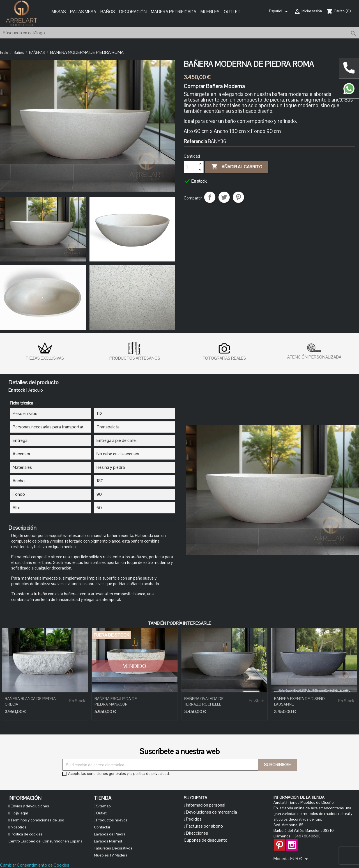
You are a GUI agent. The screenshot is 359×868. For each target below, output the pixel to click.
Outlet (232, 12)
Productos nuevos (111, 820)
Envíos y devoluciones (29, 806)
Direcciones (197, 833)
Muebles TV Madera (111, 855)
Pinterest (238, 197)
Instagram (292, 842)
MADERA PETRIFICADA (174, 12)
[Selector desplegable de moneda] (300, 859)
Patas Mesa (83, 12)
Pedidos (193, 819)
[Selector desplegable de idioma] (279, 12)
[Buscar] (179, 33)
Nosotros (18, 827)
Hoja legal (19, 813)
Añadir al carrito (237, 167)
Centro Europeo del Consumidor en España (45, 841)
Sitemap (103, 806)
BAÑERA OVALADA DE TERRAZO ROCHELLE (204, 701)
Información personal (205, 805)
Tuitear (224, 197)
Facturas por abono (204, 826)
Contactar (102, 827)
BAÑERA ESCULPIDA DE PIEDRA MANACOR (116, 701)
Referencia (195, 141)
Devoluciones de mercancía (211, 812)
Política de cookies (26, 834)
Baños (108, 12)
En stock (17, 390)
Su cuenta (195, 798)
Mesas (59, 12)
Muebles (210, 12)
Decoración (133, 12)
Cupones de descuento (206, 840)
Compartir (210, 197)
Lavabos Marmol (108, 841)
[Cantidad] (190, 167)
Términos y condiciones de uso (37, 820)
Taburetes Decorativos (113, 848)
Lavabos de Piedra (110, 834)
